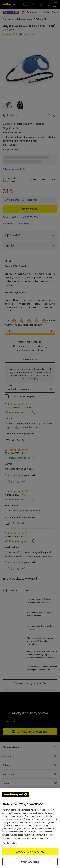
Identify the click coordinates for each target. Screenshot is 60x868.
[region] (30, 828)
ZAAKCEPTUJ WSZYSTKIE (30, 852)
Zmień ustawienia (30, 862)
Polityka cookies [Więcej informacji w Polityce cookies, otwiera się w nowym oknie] (10, 843)
